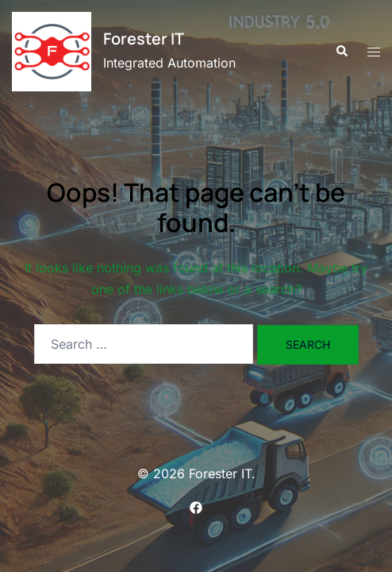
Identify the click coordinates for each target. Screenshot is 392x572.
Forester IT (144, 39)
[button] (341, 52)
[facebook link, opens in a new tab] (196, 506)
